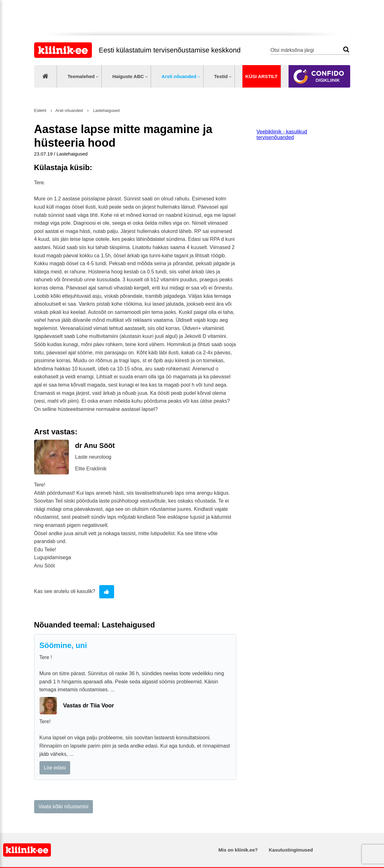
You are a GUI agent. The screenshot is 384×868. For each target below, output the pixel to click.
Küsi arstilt (261, 76)
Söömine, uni (63, 645)
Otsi (346, 49)
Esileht (40, 110)
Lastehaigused (106, 110)
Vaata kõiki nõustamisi (64, 807)
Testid (221, 76)
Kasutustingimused (291, 850)
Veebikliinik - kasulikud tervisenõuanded (282, 134)
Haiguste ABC (128, 76)
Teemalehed (81, 76)
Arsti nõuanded (179, 76)
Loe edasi (55, 768)
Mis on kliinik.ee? (238, 850)
